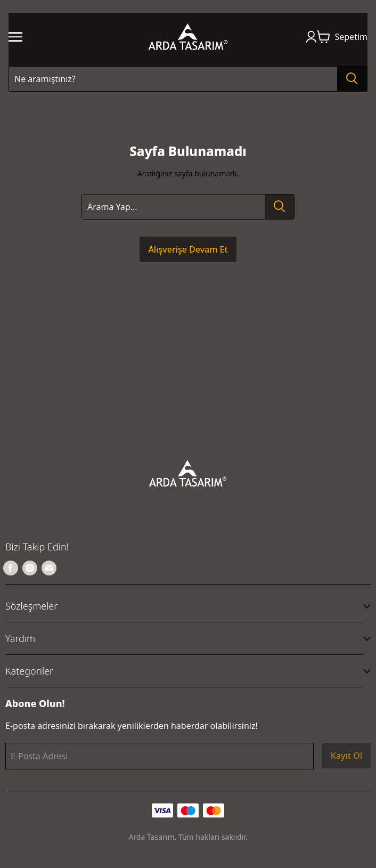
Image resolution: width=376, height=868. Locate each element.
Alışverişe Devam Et (188, 249)
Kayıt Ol (346, 756)
